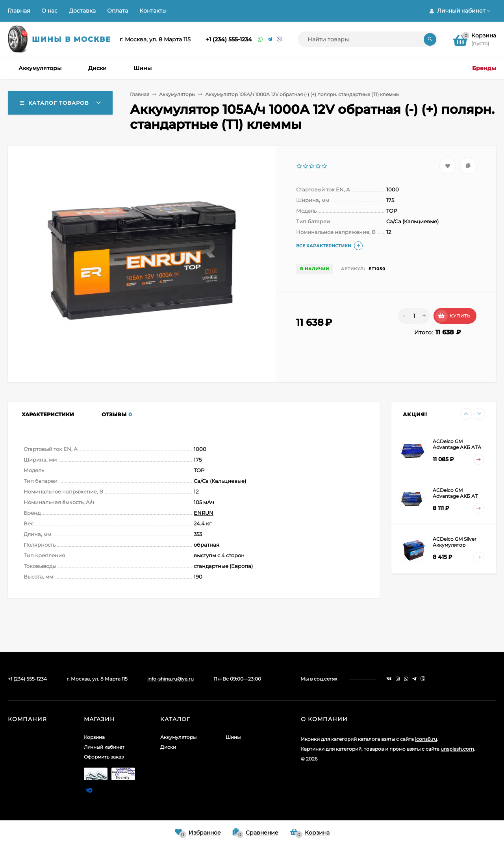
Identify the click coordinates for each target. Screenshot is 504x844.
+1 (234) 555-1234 (229, 39)
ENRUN (204, 513)
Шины (233, 737)
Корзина (94, 737)
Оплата (118, 11)
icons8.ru (426, 739)
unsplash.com (457, 749)
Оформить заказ (104, 757)
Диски (168, 747)
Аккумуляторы (177, 94)
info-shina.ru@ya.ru (170, 679)
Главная (19, 11)
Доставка (82, 11)
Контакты (153, 11)
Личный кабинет (104, 747)
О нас (49, 11)
